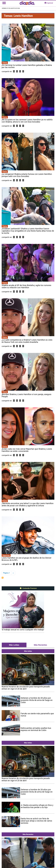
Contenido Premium (28, 588)
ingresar (49, 3)
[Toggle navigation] (4, 3)
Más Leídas (14, 645)
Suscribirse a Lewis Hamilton (3, 578)
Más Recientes (40, 645)
